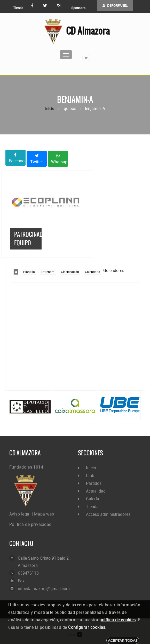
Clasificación (70, 272)
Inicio (50, 108)
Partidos (94, 483)
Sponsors (78, 8)
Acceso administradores (108, 514)
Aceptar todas (123, 640)
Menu (66, 55)
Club (90, 476)
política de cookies (118, 620)
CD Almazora (75, 31)
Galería (93, 499)
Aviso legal (20, 514)
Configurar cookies (87, 627)
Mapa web (44, 514)
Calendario (93, 272)
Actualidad (96, 491)
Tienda (18, 8)
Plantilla (29, 272)
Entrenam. (48, 272)
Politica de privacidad (30, 524)
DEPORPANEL (115, 5)
